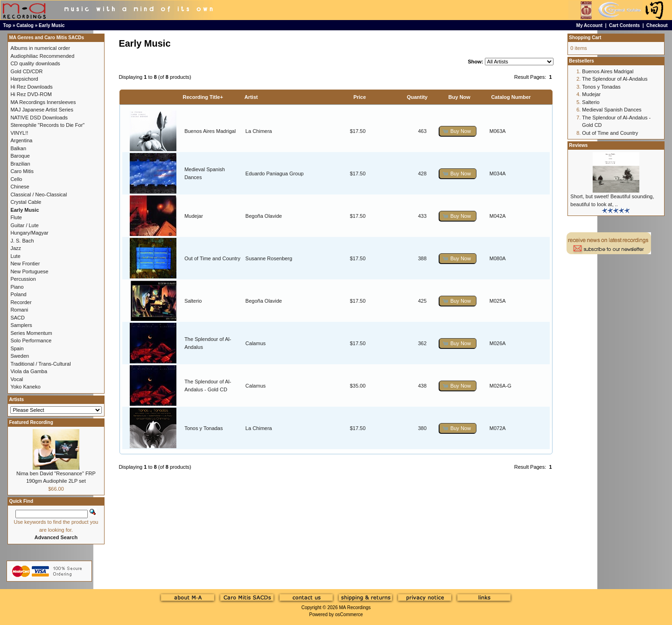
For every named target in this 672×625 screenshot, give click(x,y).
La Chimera (259, 131)
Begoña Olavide (264, 216)
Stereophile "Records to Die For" (47, 125)
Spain (17, 348)
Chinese (20, 187)
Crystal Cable (26, 202)
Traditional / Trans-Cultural (40, 364)
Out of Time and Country (212, 258)
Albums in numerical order (40, 48)
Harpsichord (24, 79)
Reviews (578, 145)
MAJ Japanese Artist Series (42, 110)
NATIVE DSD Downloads (39, 118)
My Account (589, 25)
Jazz (16, 248)
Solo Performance (31, 340)
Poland (18, 294)
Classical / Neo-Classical (38, 194)
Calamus (255, 343)
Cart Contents (624, 25)
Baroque (20, 156)
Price (360, 97)
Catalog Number (511, 97)
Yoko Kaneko (25, 387)
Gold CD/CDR (26, 71)
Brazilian (20, 164)
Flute (16, 217)
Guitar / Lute (24, 225)
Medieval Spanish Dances (612, 110)
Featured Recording (31, 422)
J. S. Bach (22, 241)
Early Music (52, 25)
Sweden (20, 356)
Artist (251, 97)
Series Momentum (31, 333)
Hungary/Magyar (29, 233)
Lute (15, 256)
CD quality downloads (35, 63)
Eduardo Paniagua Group (275, 174)
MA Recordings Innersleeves (43, 102)
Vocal (17, 379)
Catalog (25, 25)
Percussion (23, 279)
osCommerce (349, 615)
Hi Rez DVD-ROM (31, 94)
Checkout (657, 25)
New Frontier (25, 264)
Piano (17, 287)
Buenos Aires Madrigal (210, 131)
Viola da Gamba (29, 371)
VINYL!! (19, 133)
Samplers (21, 325)
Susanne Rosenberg (269, 258)
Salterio (193, 301)
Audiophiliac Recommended (42, 56)
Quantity (417, 97)
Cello (16, 179)
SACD (17, 318)
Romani (19, 310)
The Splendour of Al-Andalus (615, 79)
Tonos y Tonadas (203, 428)
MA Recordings (355, 608)
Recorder (21, 302)
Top (7, 25)
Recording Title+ (203, 97)
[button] (458, 131)
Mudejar (194, 216)
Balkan (18, 148)
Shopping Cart (585, 38)
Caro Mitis (22, 171)
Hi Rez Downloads (31, 87)
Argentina (21, 140)
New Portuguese (29, 271)
